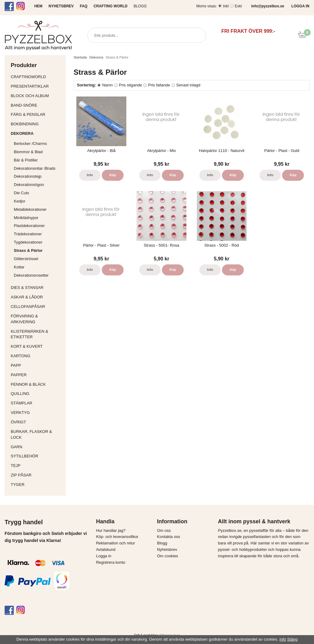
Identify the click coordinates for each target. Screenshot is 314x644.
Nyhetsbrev (167, 549)
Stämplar (37, 403)
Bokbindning (37, 124)
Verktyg (37, 413)
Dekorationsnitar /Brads (38, 168)
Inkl (226, 6)
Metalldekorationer (38, 209)
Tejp (37, 466)
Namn (107, 85)
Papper (37, 375)
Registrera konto (111, 562)
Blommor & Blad (38, 152)
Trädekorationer (28, 234)
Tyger (37, 485)
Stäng (293, 639)
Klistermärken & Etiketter (37, 334)
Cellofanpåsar (28, 307)
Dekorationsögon (29, 185)
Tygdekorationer (28, 242)
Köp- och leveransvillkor (117, 537)
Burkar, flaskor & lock (37, 434)
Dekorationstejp (28, 176)
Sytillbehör (37, 456)
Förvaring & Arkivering (37, 319)
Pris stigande (130, 85)
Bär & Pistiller (38, 160)
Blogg (140, 6)
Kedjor (20, 201)
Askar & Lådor (27, 297)
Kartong (37, 356)
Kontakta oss (168, 537)
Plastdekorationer (29, 226)
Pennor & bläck (37, 384)
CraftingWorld (37, 77)
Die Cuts (21, 193)
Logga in (104, 556)
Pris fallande (159, 85)
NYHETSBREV (61, 6)
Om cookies (168, 556)
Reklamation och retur (115, 543)
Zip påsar (21, 475)
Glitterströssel (26, 259)
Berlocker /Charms (38, 144)
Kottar (19, 267)
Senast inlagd (188, 85)
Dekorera (37, 133)
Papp (37, 365)
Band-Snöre (37, 105)
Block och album (37, 96)
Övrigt (18, 422)
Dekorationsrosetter (38, 275)
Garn (37, 447)
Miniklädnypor (26, 218)
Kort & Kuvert (37, 346)
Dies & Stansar (37, 288)
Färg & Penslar (37, 114)
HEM (38, 6)
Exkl (238, 6)
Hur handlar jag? (111, 530)
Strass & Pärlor (28, 250)
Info (90, 175)
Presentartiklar (37, 86)
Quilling (37, 394)
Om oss (164, 530)
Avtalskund (106, 549)
